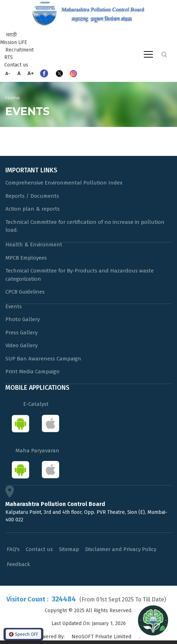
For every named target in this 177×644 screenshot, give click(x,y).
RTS (9, 57)
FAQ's (13, 549)
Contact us (16, 65)
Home (13, 98)
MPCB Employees (26, 258)
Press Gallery (21, 333)
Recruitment (19, 50)
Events (14, 306)
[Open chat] (153, 620)
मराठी (11, 35)
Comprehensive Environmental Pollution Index (64, 183)
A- (8, 73)
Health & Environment (34, 245)
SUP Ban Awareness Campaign (43, 359)
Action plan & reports (33, 209)
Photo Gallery (23, 319)
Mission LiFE (14, 42)
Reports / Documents (32, 196)
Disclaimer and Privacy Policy (121, 549)
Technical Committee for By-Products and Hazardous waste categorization (80, 275)
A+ (31, 73)
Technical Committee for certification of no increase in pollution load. (85, 226)
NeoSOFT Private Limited (102, 636)
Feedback (18, 564)
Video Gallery (21, 345)
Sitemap (69, 549)
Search (164, 55)
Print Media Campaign (33, 372)
